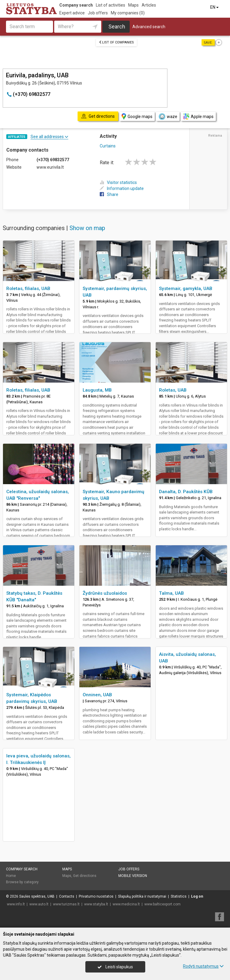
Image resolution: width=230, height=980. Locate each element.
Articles (149, 5)
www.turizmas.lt (66, 904)
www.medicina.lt (126, 904)
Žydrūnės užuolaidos (105, 593)
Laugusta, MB (97, 390)
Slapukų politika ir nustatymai (142, 896)
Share (109, 194)
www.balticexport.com (162, 904)
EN (215, 7)
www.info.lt (16, 904)
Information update (122, 188)
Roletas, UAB (173, 390)
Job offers (98, 13)
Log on (197, 896)
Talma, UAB (171, 593)
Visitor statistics (118, 182)
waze (168, 117)
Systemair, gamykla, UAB (186, 289)
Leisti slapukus (115, 967)
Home (11, 876)
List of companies (116, 42)
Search (117, 27)
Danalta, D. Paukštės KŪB (186, 492)
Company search (76, 5)
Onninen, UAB (97, 695)
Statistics (179, 896)
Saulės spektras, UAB (37, 896)
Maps (133, 5)
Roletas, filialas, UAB (28, 289)
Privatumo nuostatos (96, 896)
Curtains (108, 146)
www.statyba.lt (96, 904)
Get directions (85, 876)
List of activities (111, 5)
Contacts (67, 896)
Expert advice (72, 13)
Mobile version (133, 876)
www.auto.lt (39, 904)
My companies (128, 13)
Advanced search (149, 27)
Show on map (87, 228)
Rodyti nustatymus (203, 966)
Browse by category (22, 882)
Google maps (137, 116)
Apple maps (198, 116)
